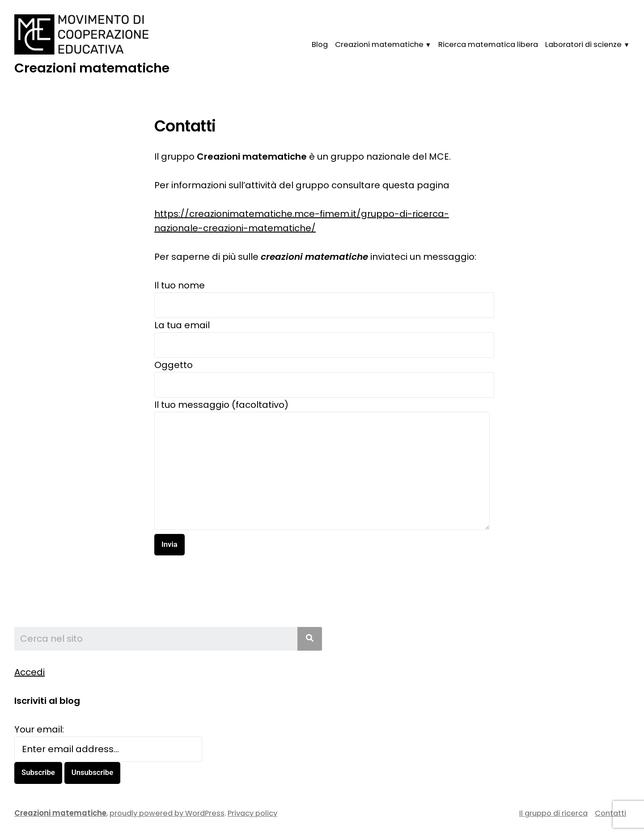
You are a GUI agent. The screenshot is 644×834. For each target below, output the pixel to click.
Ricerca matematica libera (488, 44)
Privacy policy (252, 813)
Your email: (39, 729)
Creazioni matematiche (92, 68)
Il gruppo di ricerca (553, 813)
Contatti (610, 813)
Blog (320, 44)
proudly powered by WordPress (167, 813)
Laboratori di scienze (583, 44)
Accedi (30, 672)
